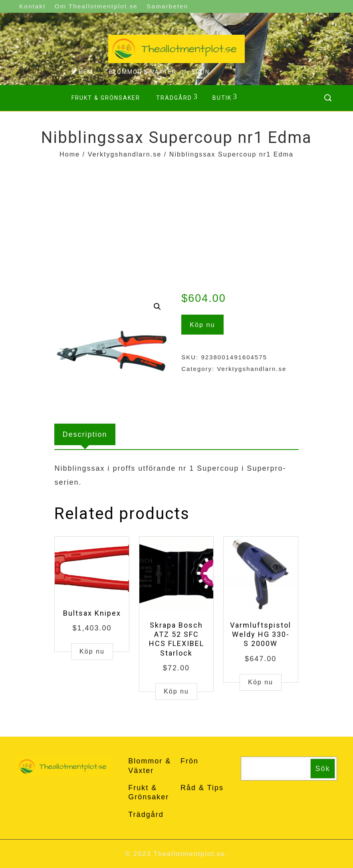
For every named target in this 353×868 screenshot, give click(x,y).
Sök (323, 769)
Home (70, 154)
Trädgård (177, 97)
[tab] (85, 434)
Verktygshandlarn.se (125, 154)
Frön (201, 72)
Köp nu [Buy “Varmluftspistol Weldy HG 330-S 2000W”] (261, 682)
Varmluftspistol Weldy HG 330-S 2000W (261, 634)
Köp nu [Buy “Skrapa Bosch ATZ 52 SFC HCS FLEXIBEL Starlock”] (176, 691)
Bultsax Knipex (92, 613)
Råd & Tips (202, 788)
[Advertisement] (176, 220)
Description (85, 434)
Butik (225, 97)
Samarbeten (167, 6)
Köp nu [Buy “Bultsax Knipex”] (92, 651)
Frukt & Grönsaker (106, 98)
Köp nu (202, 325)
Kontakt (32, 6)
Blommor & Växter (143, 72)
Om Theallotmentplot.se (96, 6)
